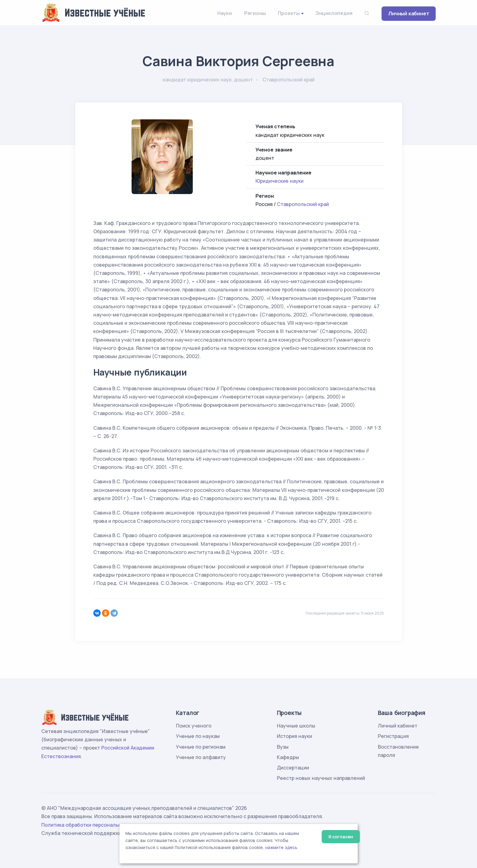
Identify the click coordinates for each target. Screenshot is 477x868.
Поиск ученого (194, 726)
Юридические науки (279, 181)
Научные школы (296, 726)
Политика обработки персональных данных (94, 825)
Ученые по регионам (201, 747)
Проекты (289, 13)
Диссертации (293, 768)
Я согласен (341, 837)
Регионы (255, 13)
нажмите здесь (281, 847)
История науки (294, 736)
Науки (225, 13)
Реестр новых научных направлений (321, 778)
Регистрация (393, 736)
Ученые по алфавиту (201, 757)
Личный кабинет (409, 13)
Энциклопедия (334, 13)
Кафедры (288, 757)
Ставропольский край (303, 204)
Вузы (283, 747)
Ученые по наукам (198, 736)
